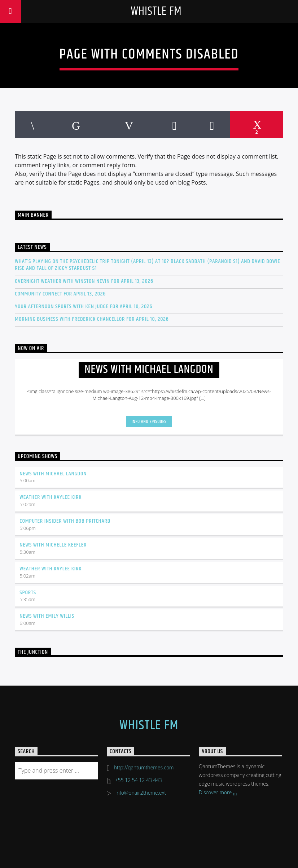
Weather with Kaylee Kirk (51, 497)
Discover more (218, 793)
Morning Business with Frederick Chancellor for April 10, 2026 (92, 319)
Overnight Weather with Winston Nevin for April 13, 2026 (84, 281)
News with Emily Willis (47, 616)
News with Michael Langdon (53, 474)
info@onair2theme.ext (141, 793)
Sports (28, 593)
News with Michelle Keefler (53, 545)
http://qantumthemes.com (144, 767)
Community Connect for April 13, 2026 (60, 294)
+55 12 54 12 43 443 (139, 780)
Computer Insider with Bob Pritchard (65, 521)
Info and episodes (149, 422)
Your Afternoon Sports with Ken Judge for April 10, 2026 (84, 306)
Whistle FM (156, 11)
